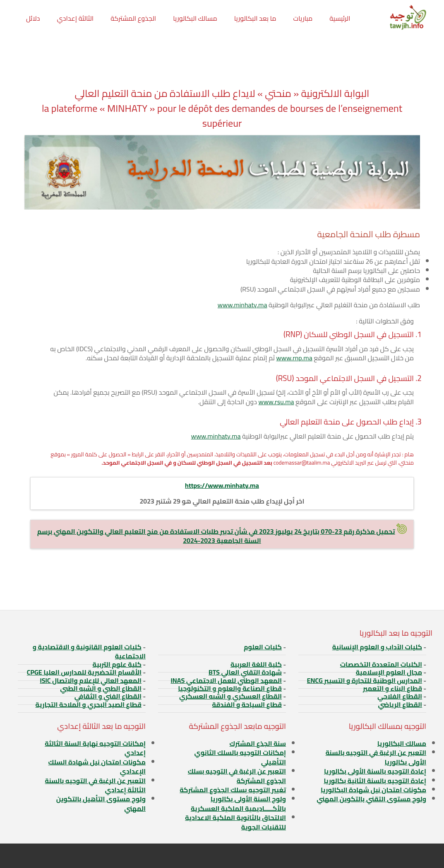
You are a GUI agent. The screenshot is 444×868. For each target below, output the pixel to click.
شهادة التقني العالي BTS (245, 672)
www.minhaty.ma (242, 305)
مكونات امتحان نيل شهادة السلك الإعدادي (97, 767)
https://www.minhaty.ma (222, 485)
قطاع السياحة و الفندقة (247, 704)
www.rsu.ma (276, 402)
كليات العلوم (263, 647)
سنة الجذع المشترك (258, 743)
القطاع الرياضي (400, 704)
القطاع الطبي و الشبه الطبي (101, 688)
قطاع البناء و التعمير (392, 688)
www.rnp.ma (294, 358)
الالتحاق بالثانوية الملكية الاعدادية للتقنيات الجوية (235, 822)
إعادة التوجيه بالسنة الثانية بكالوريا (375, 781)
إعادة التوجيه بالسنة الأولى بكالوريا (375, 771)
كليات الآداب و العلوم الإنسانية (377, 647)
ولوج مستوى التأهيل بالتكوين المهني (101, 803)
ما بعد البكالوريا (255, 18)
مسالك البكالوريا (195, 18)
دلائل (33, 18)
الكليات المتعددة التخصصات (381, 664)
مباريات (303, 18)
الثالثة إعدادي (75, 18)
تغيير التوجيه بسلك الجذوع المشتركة (233, 790)
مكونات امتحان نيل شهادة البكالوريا (373, 790)
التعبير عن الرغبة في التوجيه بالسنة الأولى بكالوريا (376, 757)
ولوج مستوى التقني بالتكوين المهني (371, 799)
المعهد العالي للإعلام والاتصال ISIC (91, 680)
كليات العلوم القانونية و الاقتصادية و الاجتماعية (89, 651)
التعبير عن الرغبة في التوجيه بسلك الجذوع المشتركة (237, 776)
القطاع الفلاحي (400, 696)
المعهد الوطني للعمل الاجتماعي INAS (227, 680)
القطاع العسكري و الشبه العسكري (230, 696)
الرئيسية (340, 18)
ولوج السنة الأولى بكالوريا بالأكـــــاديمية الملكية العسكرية (238, 803)
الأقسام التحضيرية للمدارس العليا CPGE (84, 672)
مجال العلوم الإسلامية (389, 672)
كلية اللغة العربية (256, 664)
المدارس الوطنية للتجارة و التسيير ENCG (365, 680)
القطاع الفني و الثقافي (108, 696)
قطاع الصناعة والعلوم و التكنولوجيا (230, 688)
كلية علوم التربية (117, 664)
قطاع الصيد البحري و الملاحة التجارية (89, 704)
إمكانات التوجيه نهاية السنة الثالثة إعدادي (95, 748)
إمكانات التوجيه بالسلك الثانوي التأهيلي (240, 757)
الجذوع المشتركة (133, 18)
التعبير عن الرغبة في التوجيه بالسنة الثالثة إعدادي (95, 785)
